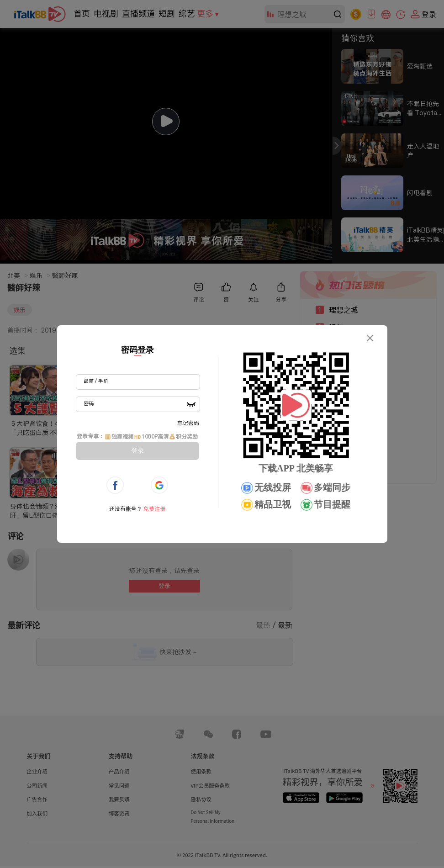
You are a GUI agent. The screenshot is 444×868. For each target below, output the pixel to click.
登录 (137, 450)
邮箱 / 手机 (96, 381)
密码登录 (137, 350)
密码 (89, 403)
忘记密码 (188, 423)
